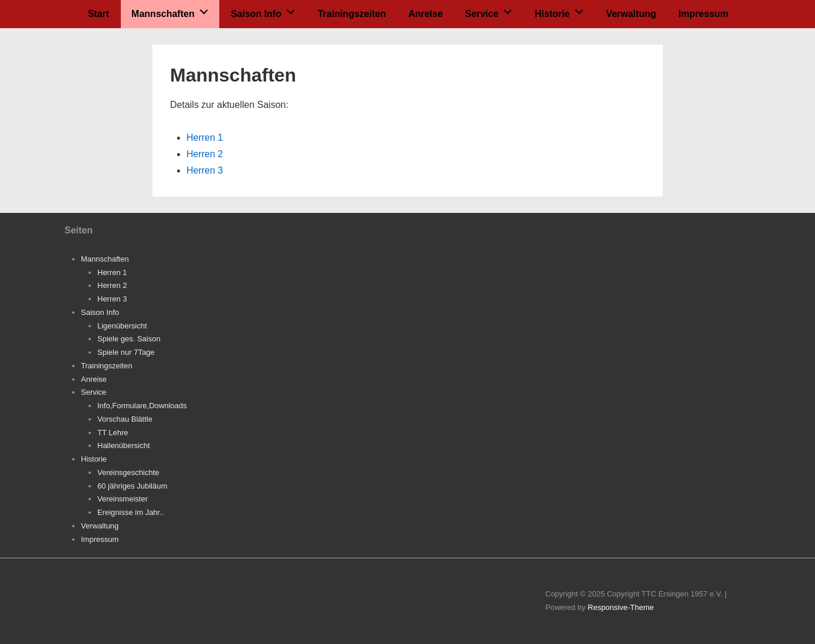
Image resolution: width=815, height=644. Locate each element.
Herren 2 (205, 154)
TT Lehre (113, 433)
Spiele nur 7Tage (126, 352)
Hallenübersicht (124, 445)
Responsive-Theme (621, 607)
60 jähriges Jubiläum (132, 486)
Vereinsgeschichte (128, 472)
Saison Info (266, 10)
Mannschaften (173, 10)
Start (99, 14)
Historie (562, 10)
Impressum (703, 14)
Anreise (425, 14)
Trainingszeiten (352, 14)
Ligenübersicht (122, 326)
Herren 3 (205, 170)
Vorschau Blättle (125, 419)
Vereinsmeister (123, 499)
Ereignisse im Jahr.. (130, 512)
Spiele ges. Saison (129, 339)
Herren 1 (205, 138)
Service (492, 10)
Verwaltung (631, 14)
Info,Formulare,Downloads (142, 406)
